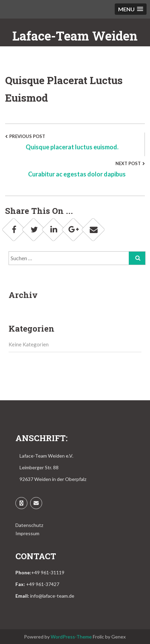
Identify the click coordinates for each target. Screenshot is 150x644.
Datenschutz (29, 525)
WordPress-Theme (71, 637)
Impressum (27, 533)
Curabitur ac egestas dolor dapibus (77, 174)
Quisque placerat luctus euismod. (72, 147)
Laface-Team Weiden (75, 36)
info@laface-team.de (52, 596)
